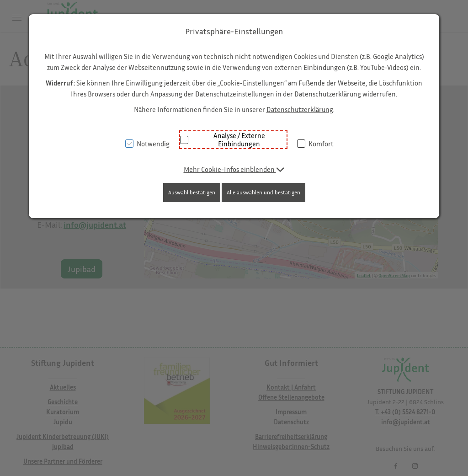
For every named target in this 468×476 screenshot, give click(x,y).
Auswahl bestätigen (192, 192)
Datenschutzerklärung (300, 109)
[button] (234, 169)
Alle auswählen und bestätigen (263, 192)
